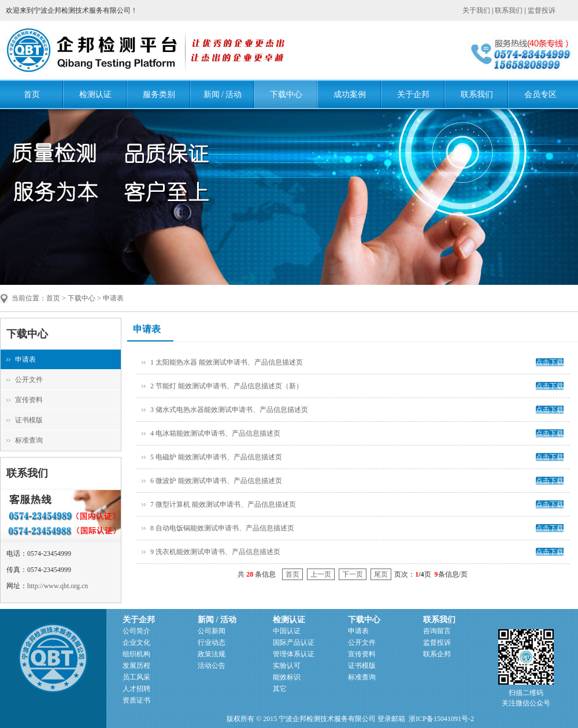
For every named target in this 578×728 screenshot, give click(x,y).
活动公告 (212, 666)
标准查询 (29, 440)
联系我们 (509, 10)
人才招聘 (136, 689)
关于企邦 (413, 94)
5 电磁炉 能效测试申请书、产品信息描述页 (216, 457)
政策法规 (212, 654)
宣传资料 (29, 400)
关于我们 (476, 10)
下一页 (353, 574)
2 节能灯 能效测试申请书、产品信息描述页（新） (227, 386)
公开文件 (29, 380)
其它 (280, 689)
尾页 (381, 574)
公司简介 (136, 631)
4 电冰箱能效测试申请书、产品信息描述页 (215, 433)
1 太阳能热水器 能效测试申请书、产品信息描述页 (227, 362)
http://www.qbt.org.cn (58, 586)
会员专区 (540, 94)
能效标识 (287, 677)
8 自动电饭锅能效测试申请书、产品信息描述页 (222, 528)
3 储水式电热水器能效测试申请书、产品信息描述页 (229, 410)
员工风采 (136, 677)
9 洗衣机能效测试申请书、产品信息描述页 (215, 552)
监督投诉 (542, 10)
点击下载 (550, 362)
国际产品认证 (294, 642)
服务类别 (159, 94)
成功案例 (350, 94)
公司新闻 (212, 631)
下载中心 (286, 94)
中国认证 (287, 631)
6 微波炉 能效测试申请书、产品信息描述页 (216, 481)
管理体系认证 (294, 654)
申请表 (25, 359)
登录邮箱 (391, 719)
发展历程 (136, 666)
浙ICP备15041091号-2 (441, 719)
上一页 (321, 574)
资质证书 (136, 700)
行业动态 (212, 642)
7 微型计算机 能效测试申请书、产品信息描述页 (223, 504)
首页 (32, 94)
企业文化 (136, 642)
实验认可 (287, 666)
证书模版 (29, 420)
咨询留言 (437, 631)
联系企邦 (437, 654)
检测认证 (95, 94)
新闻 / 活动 (223, 94)
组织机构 (136, 654)
